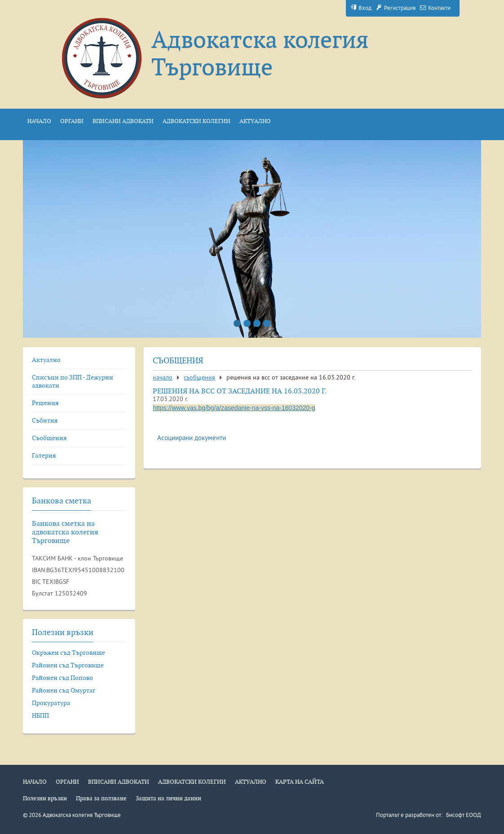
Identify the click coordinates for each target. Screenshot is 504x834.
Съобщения (199, 378)
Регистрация (396, 9)
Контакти (435, 9)
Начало (163, 378)
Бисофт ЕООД (464, 816)
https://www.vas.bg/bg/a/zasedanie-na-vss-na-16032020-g (234, 408)
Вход (361, 9)
